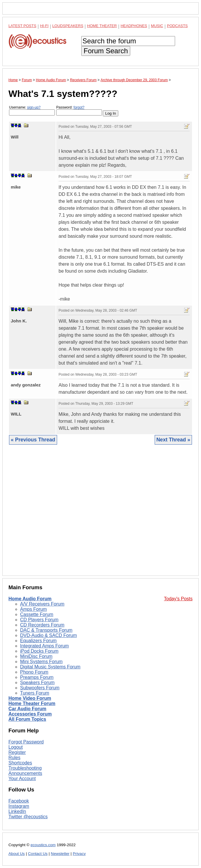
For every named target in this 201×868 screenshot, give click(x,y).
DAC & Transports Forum (46, 630)
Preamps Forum (37, 677)
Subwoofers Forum (40, 688)
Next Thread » (173, 440)
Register (17, 752)
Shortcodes (20, 763)
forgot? (79, 107)
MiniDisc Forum (36, 656)
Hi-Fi (44, 26)
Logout (16, 747)
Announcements (25, 773)
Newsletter (60, 854)
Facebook (19, 801)
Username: (32, 110)
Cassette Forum (37, 614)
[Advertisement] (100, 515)
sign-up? (34, 107)
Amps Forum (33, 609)
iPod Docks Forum (39, 651)
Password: (79, 110)
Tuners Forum (35, 693)
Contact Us (38, 854)
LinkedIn (17, 811)
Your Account (22, 779)
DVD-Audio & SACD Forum (49, 635)
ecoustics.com (43, 845)
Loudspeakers (68, 26)
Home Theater (102, 26)
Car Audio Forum (27, 709)
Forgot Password (26, 742)
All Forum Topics (27, 719)
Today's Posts (178, 599)
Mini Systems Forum (41, 662)
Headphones (134, 26)
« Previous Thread (33, 440)
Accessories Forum (30, 714)
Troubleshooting (25, 768)
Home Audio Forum (30, 599)
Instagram (19, 806)
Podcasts (177, 26)
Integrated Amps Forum (44, 646)
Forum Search (106, 51)
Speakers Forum (37, 682)
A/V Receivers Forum (42, 604)
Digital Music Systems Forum (50, 667)
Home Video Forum (30, 698)
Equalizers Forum (38, 641)
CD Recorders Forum (42, 625)
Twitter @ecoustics (28, 817)
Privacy (79, 854)
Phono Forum (34, 672)
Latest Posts (22, 26)
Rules (14, 758)
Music (157, 26)
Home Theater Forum (32, 703)
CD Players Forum (39, 620)
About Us (17, 854)
